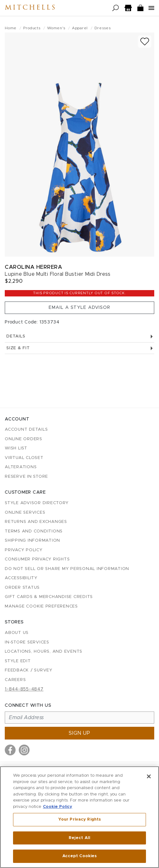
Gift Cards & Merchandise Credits (49, 597)
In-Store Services (27, 642)
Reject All (79, 838)
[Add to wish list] (145, 42)
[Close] (149, 776)
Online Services (25, 513)
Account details (26, 430)
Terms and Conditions (34, 531)
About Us (17, 633)
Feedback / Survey (29, 670)
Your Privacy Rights (79, 819)
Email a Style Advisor (79, 308)
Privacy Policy (24, 550)
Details (79, 336)
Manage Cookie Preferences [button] (41, 606)
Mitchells (31, 8)
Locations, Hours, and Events (44, 652)
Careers (15, 680)
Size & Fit (79, 348)
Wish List (16, 448)
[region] (79, 817)
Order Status (22, 588)
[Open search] (116, 8)
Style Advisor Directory (37, 503)
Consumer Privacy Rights (37, 559)
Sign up (79, 733)
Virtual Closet (24, 458)
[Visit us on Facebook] (10, 750)
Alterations (21, 467)
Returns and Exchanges (36, 522)
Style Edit (18, 661)
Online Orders (24, 439)
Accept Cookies (80, 856)
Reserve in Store (26, 477)
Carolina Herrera (33, 267)
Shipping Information (32, 541)
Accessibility (21, 578)
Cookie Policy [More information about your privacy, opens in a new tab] (58, 807)
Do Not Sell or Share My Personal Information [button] (67, 569)
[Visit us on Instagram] (24, 750)
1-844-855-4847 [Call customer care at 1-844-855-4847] (24, 689)
